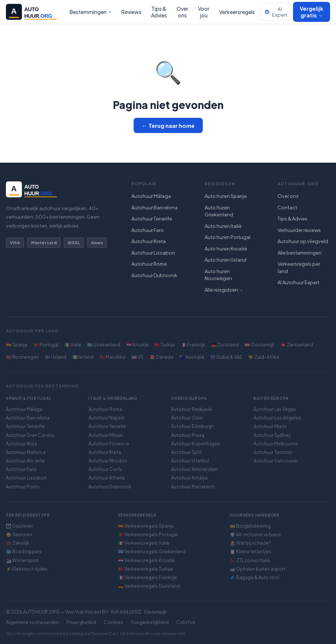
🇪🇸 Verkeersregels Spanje (146, 526)
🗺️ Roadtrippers (24, 552)
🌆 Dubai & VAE (226, 357)
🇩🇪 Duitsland (225, 345)
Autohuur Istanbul (190, 461)
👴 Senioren (19, 535)
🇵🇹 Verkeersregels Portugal (148, 535)
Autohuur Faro (148, 230)
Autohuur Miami (270, 426)
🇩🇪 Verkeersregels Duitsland (149, 586)
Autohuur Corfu (105, 469)
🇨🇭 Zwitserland (297, 345)
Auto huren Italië (223, 226)
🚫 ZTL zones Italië (250, 560)
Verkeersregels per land (299, 268)
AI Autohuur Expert (298, 282)
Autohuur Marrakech (193, 487)
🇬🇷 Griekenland (104, 345)
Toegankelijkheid (150, 622)
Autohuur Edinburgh (192, 426)
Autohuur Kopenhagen (196, 444)
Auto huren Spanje (226, 196)
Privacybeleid (81, 622)
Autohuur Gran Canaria (30, 435)
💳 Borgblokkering (250, 526)
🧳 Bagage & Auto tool (255, 577)
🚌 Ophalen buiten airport (258, 569)
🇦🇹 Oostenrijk (260, 345)
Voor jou (204, 12)
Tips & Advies (159, 12)
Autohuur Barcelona (154, 208)
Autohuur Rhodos (108, 461)
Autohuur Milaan (106, 435)
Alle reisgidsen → (224, 290)
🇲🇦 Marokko (112, 357)
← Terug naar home (168, 125)
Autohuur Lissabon (153, 253)
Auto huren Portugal (228, 237)
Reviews (131, 12)
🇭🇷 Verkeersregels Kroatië (146, 560)
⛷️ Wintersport (22, 560)
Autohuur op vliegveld (303, 241)
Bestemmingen (91, 12)
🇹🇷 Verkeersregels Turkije (146, 569)
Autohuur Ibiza (21, 444)
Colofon (186, 622)
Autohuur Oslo (187, 418)
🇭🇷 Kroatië (137, 345)
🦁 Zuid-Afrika (263, 357)
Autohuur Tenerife (152, 219)
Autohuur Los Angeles (277, 418)
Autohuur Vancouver (276, 461)
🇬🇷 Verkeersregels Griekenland (152, 552)
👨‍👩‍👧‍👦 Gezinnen (20, 526)
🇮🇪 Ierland (83, 357)
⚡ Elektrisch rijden (27, 569)
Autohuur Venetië (107, 426)
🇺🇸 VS (137, 357)
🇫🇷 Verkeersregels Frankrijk (147, 577)
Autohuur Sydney (272, 435)
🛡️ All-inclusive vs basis (255, 535)
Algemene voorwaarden (32, 622)
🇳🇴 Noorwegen (22, 357)
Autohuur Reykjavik (191, 409)
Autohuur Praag (188, 435)
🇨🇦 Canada (161, 357)
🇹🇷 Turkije (165, 345)
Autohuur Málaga (151, 196)
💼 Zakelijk (18, 543)
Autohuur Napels (107, 418)
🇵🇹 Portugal (46, 345)
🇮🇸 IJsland (56, 357)
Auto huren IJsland (226, 260)
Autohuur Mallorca (26, 452)
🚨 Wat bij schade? (251, 543)
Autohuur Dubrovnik (154, 275)
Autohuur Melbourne (276, 444)
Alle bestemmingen (300, 253)
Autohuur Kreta (149, 241)
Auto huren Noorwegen (218, 275)
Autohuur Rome (149, 264)
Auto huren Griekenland (219, 211)
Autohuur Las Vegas (275, 409)
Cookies (113, 622)
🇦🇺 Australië (192, 357)
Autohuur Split (186, 452)
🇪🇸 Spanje (17, 345)
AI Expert (276, 12)
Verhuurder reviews (299, 230)
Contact (287, 208)
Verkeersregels (237, 12)
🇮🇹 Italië (73, 345)
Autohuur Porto (23, 487)
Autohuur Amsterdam (194, 469)
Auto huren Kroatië (226, 249)
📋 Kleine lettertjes (251, 552)
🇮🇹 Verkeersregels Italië (144, 543)
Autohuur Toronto (273, 452)
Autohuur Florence (109, 444)
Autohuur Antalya (189, 478)
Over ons (182, 12)
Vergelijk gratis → (311, 12)
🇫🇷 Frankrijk (193, 345)
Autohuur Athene (107, 478)
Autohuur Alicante (25, 461)
